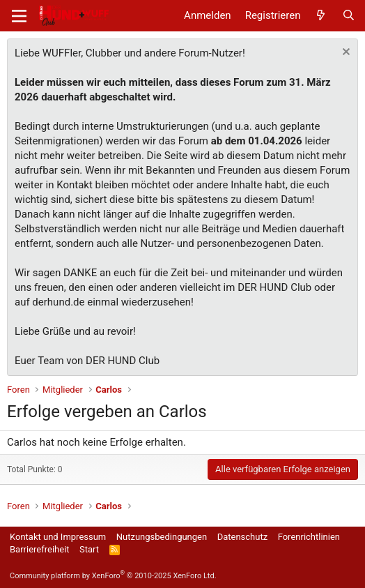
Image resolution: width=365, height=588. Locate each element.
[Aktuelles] (321, 16)
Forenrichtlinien (309, 537)
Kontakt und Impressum (58, 537)
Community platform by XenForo (113, 576)
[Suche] (349, 16)
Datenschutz (242, 537)
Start (89, 549)
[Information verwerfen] (344, 53)
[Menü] (19, 16)
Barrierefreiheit (40, 549)
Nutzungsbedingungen (162, 537)
